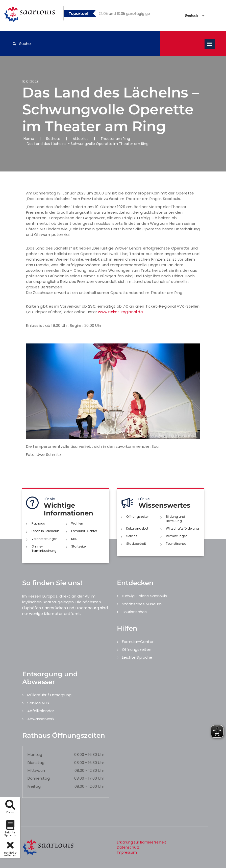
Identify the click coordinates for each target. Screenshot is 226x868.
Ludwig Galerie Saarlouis (144, 596)
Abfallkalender (41, 711)
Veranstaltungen (45, 539)
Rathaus (53, 139)
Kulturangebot (137, 528)
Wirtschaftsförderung (182, 528)
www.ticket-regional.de (120, 312)
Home (29, 139)
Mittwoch (36, 770)
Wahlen (77, 523)
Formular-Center (84, 531)
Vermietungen (177, 536)
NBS (74, 539)
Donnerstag (39, 778)
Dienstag (36, 763)
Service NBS (38, 703)
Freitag (34, 786)
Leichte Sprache (137, 657)
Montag (35, 754)
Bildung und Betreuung (175, 519)
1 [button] (121, 14)
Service (132, 536)
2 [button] (128, 14)
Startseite (78, 546)
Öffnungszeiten (138, 517)
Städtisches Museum (142, 604)
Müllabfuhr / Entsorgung (49, 695)
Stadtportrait (136, 544)
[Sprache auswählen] (189, 16)
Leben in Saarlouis (46, 531)
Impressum (127, 852)
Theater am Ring (115, 139)
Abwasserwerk (41, 719)
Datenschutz (128, 847)
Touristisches (176, 544)
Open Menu (210, 44)
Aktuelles (81, 139)
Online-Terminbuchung (44, 549)
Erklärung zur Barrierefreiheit (142, 842)
